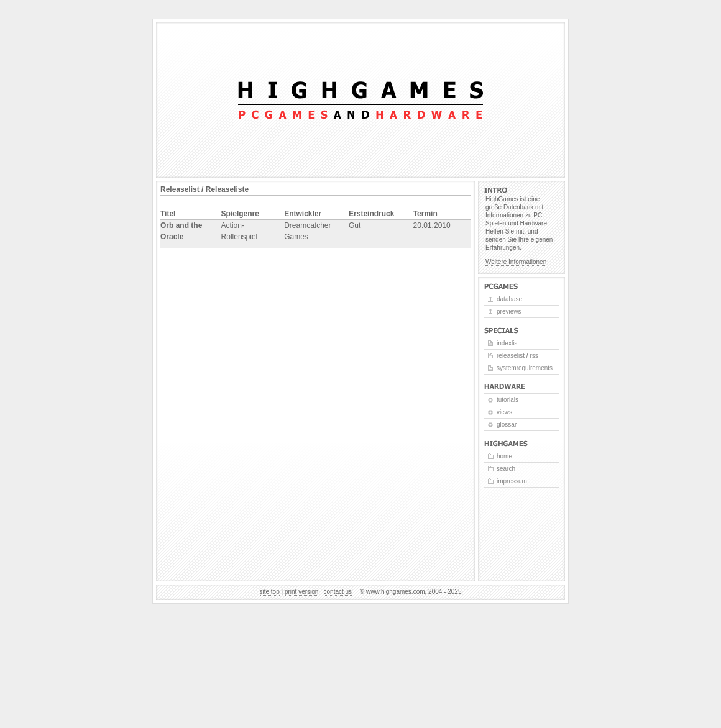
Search (506, 469)
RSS (534, 356)
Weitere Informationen (516, 262)
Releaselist (511, 356)
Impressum (512, 481)
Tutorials (507, 400)
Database (509, 299)
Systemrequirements (525, 368)
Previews (509, 312)
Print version (301, 592)
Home (504, 456)
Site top (270, 592)
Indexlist (508, 343)
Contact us (338, 592)
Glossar (507, 425)
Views (504, 412)
